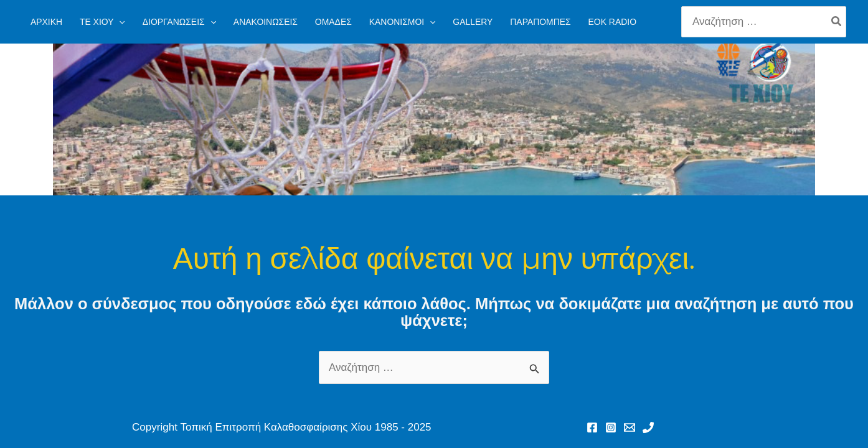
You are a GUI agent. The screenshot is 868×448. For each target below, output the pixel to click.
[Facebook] (592, 427)
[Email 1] (630, 427)
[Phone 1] (648, 427)
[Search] (837, 22)
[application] (119, 22)
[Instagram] (611, 427)
